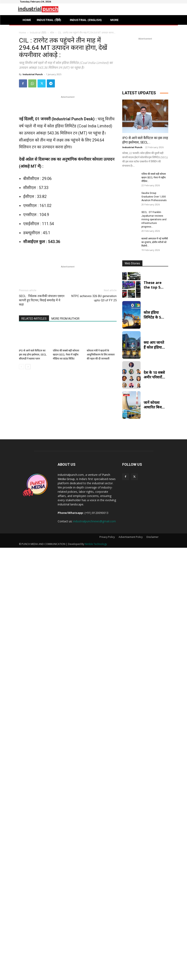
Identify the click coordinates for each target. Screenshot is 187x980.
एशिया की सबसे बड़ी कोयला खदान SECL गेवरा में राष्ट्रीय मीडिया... (154, 178)
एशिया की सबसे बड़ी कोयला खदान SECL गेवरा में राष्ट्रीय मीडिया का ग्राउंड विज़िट (66, 355)
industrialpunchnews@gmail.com (95, 521)
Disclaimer (153, 537)
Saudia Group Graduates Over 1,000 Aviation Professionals (154, 197)
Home (22, 33)
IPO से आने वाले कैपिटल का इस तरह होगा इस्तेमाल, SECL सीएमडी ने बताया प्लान (33, 355)
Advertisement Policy (131, 537)
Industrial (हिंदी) (38, 33)
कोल (52, 33)
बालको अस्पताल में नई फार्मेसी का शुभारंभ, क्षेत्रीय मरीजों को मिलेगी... (155, 242)
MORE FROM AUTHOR (65, 319)
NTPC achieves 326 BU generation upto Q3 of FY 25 (94, 298)
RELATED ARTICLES (34, 319)
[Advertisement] (68, 105)
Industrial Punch (33, 74)
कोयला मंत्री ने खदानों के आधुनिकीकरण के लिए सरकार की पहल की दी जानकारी (101, 355)
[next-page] (28, 367)
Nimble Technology (96, 544)
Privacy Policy (107, 537)
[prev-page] (21, 367)
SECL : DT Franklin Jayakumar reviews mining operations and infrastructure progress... (154, 219)
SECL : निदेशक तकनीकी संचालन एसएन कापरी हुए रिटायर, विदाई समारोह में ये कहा (42, 300)
